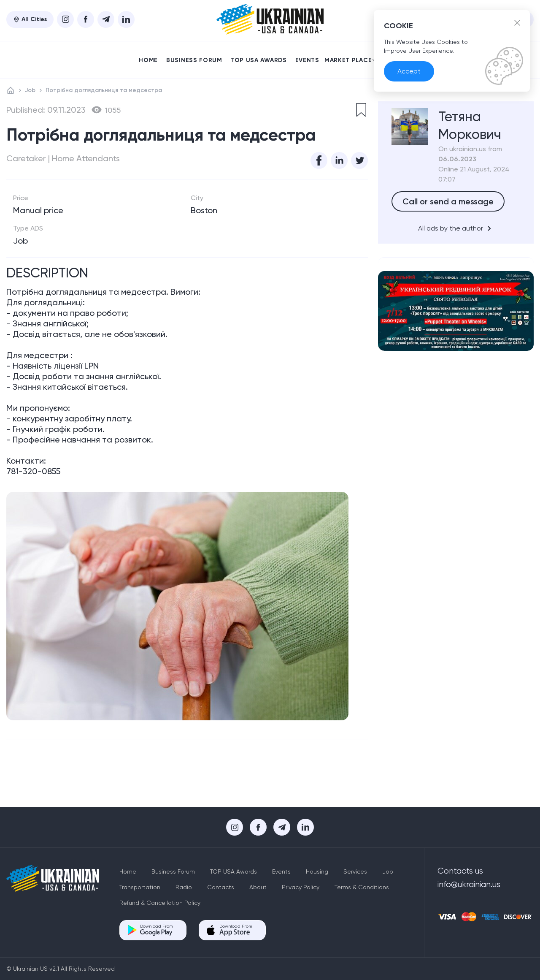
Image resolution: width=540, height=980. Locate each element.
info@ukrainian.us (469, 884)
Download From (156, 930)
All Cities (30, 19)
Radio (184, 887)
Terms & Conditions (362, 887)
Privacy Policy (301, 887)
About (258, 887)
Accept (409, 71)
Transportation (140, 887)
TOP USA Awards (259, 60)
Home (148, 60)
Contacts (221, 887)
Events (307, 60)
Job (30, 90)
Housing (317, 871)
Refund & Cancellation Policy (160, 903)
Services (355, 871)
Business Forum (194, 60)
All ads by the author (456, 228)
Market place (350, 60)
